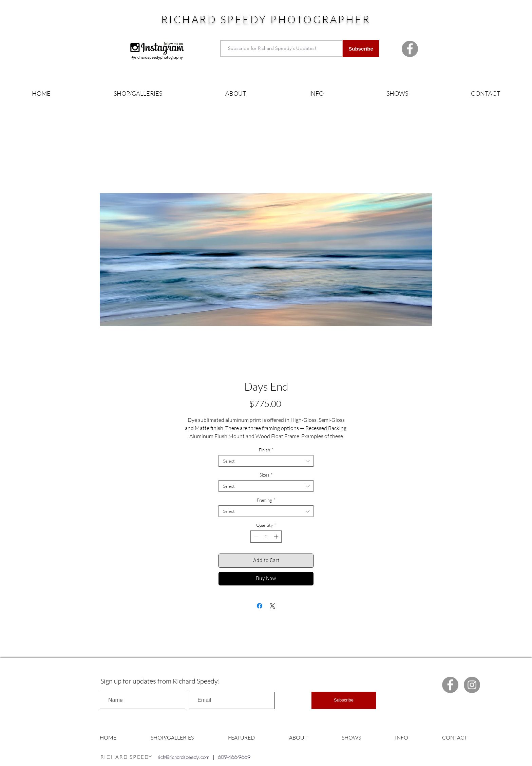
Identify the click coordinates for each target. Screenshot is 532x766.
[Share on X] (272, 606)
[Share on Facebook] (260, 606)
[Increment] (277, 537)
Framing (266, 500)
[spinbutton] (266, 537)
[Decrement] (255, 537)
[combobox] (266, 461)
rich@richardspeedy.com (184, 757)
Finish (266, 450)
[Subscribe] (361, 49)
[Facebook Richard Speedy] (410, 49)
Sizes (266, 475)
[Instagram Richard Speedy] (472, 685)
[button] (138, 94)
